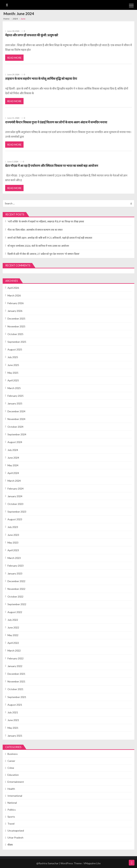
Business (13, 754)
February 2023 (16, 566)
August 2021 (15, 705)
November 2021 (16, 681)
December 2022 (16, 581)
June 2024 (13, 458)
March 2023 (14, 558)
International (15, 796)
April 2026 (13, 288)
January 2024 (15, 496)
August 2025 (15, 349)
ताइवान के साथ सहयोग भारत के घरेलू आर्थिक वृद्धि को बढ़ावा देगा (41, 79)
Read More (14, 58)
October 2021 (15, 689)
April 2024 (13, 473)
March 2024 (14, 481)
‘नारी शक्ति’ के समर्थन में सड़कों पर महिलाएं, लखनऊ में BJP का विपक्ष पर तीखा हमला (46, 221)
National (12, 803)
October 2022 (15, 597)
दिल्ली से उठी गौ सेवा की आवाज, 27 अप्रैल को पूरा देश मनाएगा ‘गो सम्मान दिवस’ (44, 254)
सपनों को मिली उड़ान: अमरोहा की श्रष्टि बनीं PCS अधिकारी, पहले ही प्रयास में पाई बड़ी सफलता (50, 238)
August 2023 (15, 519)
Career (11, 761)
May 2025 (13, 373)
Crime (11, 768)
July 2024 (13, 450)
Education (13, 775)
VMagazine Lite (92, 863)
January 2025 (15, 403)
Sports (11, 817)
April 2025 (13, 380)
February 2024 (16, 489)
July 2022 (13, 620)
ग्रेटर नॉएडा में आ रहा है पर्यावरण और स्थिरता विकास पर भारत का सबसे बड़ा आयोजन (52, 166)
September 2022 (17, 604)
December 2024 (16, 411)
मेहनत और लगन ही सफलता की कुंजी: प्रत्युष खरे (32, 35)
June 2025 (13, 365)
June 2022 (13, 627)
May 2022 (13, 635)
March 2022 (14, 651)
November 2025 (16, 326)
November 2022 (16, 589)
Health (11, 789)
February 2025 (16, 396)
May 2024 (13, 465)
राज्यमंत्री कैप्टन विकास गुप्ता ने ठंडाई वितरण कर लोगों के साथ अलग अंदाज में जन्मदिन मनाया (56, 122)
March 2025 (14, 388)
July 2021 (13, 712)
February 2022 (16, 658)
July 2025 (13, 357)
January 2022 (15, 666)
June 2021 (13, 720)
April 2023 (13, 550)
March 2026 (14, 295)
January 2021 (15, 736)
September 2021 (17, 697)
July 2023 (13, 527)
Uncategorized (16, 831)
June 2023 (13, 535)
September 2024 (17, 434)
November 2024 (16, 419)
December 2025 (16, 319)
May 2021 (13, 728)
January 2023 (15, 573)
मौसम (10, 845)
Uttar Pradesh (15, 838)
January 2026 (15, 311)
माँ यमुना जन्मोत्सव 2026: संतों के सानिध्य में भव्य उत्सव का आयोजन (38, 246)
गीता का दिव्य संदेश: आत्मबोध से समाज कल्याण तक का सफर (35, 230)
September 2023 (17, 512)
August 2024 (15, 442)
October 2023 (15, 504)
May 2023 (13, 543)
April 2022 (13, 643)
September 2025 (17, 342)
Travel (11, 824)
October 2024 (15, 427)
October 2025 (15, 334)
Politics (12, 810)
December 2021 (16, 674)
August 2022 (15, 612)
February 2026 (16, 303)
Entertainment (16, 782)
